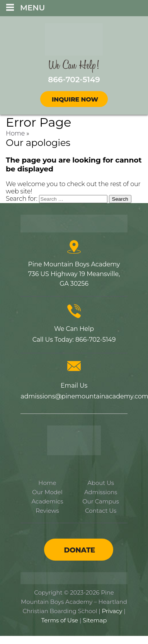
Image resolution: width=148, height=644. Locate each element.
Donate (80, 550)
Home (15, 133)
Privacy (112, 611)
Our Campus (100, 501)
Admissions (101, 492)
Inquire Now (75, 99)
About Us (101, 483)
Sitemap (95, 620)
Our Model (47, 492)
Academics (47, 501)
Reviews (47, 511)
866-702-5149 (95, 340)
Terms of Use (60, 620)
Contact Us (101, 511)
